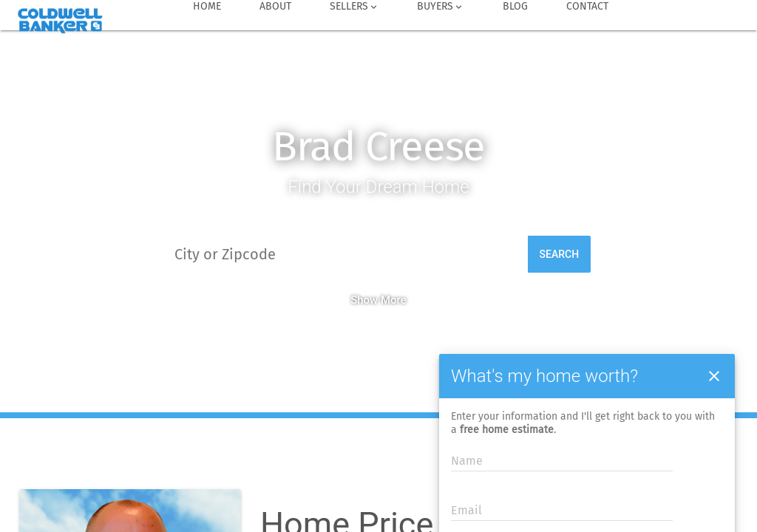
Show (364, 300)
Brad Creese (379, 147)
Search (560, 254)
